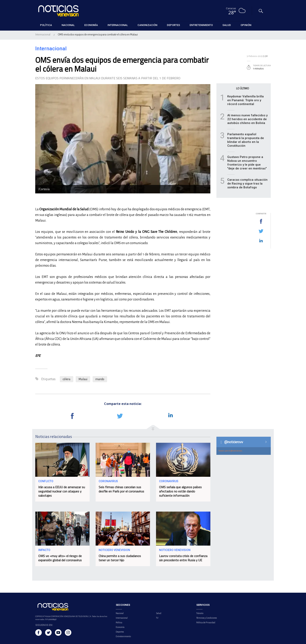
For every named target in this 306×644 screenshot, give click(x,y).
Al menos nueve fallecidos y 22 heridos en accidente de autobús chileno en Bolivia (247, 119)
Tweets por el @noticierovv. (231, 451)
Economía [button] (91, 25)
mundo (100, 379)
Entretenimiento (123, 636)
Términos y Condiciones (207, 618)
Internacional (43, 35)
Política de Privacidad (206, 622)
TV (157, 618)
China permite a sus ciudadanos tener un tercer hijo (120, 558)
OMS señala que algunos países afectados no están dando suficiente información (180, 491)
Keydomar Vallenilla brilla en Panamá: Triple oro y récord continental (246, 100)
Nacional (120, 613)
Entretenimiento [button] (201, 25)
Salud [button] (227, 25)
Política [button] (46, 25)
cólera (67, 379)
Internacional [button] (118, 25)
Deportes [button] (173, 25)
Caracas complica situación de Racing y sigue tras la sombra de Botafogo (247, 184)
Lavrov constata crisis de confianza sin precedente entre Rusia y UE (183, 558)
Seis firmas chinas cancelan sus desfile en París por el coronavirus (121, 489)
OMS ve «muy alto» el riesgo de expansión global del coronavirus (60, 558)
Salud (159, 613)
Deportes (120, 632)
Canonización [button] (147, 25)
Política (119, 622)
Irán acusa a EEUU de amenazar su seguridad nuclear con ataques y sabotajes (62, 491)
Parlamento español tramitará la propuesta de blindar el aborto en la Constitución (246, 140)
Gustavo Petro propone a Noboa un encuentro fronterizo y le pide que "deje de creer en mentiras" (247, 163)
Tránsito (200, 613)
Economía (120, 627)
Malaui (83, 379)
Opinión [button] (246, 25)
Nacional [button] (68, 25)
